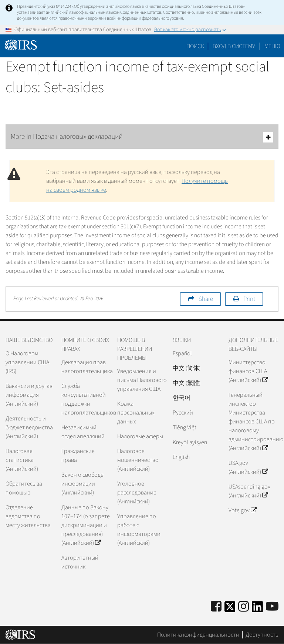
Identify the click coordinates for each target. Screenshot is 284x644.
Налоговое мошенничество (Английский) (138, 460)
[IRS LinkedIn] (257, 609)
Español (182, 353)
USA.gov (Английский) (248, 467)
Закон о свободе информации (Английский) (82, 484)
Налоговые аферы (140, 436)
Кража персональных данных (136, 413)
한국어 (182, 398)
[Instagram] (244, 607)
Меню (272, 46)
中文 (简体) (187, 368)
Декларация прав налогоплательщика (86, 367)
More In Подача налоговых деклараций (142, 137)
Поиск (195, 46)
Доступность (262, 635)
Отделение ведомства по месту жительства (28, 516)
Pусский (183, 413)
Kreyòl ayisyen (190, 442)
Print (249, 299)
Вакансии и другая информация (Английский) (29, 395)
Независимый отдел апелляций (83, 432)
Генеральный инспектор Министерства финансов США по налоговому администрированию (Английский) (253, 422)
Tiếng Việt (185, 427)
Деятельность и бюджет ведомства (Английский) (29, 427)
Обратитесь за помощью (24, 488)
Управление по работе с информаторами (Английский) (139, 530)
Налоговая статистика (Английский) (22, 460)
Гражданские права (78, 456)
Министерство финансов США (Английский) (248, 371)
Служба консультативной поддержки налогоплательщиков (86, 399)
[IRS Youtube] (272, 607)
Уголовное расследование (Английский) (137, 493)
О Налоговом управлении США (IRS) (27, 362)
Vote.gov (242, 510)
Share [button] (206, 299)
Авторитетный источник (80, 562)
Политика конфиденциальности (198, 635)
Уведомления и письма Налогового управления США (142, 380)
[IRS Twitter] (230, 609)
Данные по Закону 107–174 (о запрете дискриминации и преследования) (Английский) (86, 525)
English (181, 457)
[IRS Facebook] (216, 607)
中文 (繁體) (187, 383)
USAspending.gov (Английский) (249, 491)
